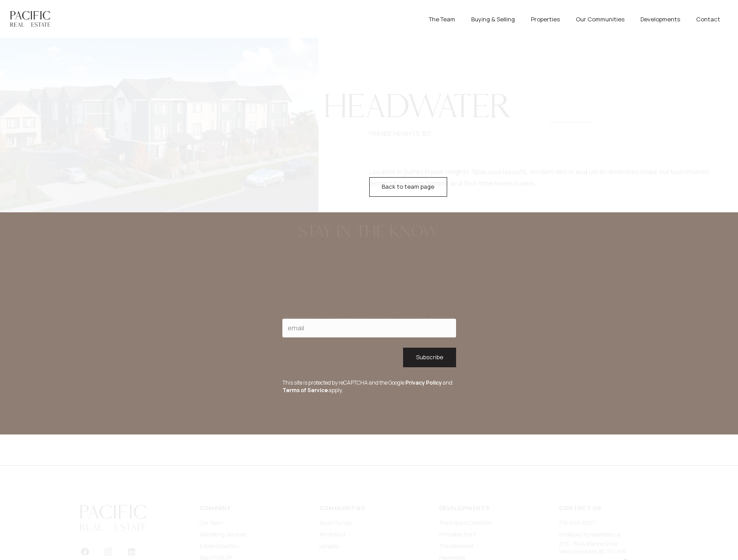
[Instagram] (108, 525)
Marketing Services (223, 508)
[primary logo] (30, 19)
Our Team (211, 496)
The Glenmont (456, 519)
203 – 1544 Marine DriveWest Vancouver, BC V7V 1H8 (592, 521)
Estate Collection (219, 519)
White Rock (333, 508)
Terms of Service (305, 390)
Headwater (453, 531)
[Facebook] (85, 525)
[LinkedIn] (132, 525)
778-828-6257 (577, 496)
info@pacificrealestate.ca (590, 508)
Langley (329, 519)
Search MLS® (216, 531)
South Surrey (335, 496)
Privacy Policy (424, 383)
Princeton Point (458, 508)
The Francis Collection (466, 496)
